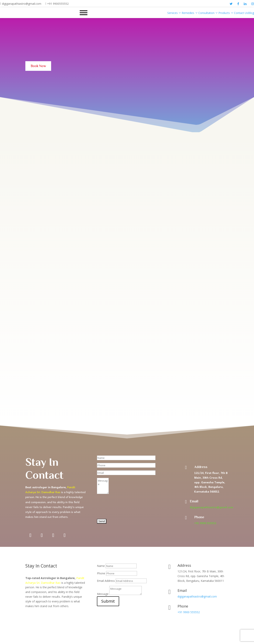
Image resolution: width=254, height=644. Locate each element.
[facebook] (238, 4)
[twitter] (231, 4)
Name (101, 567)
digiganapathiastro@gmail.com (22, 4)
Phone (101, 574)
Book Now (40, 66)
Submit (108, 602)
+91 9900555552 (58, 4)
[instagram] (253, 4)
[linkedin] (245, 4)
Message (103, 595)
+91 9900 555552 (205, 524)
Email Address (106, 582)
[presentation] (127, 509)
